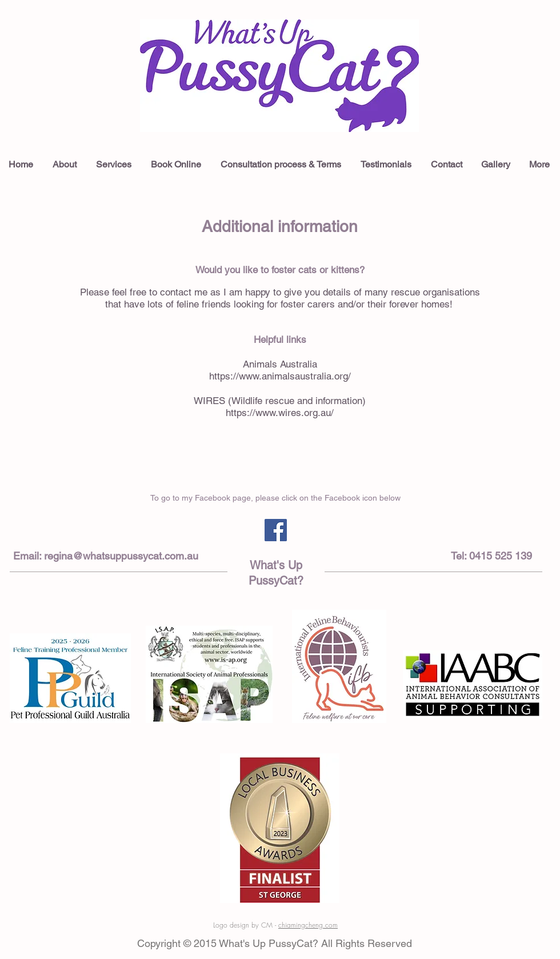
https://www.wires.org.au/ (280, 413)
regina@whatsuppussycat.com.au (121, 556)
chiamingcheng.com (308, 925)
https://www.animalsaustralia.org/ (280, 376)
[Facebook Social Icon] (276, 530)
